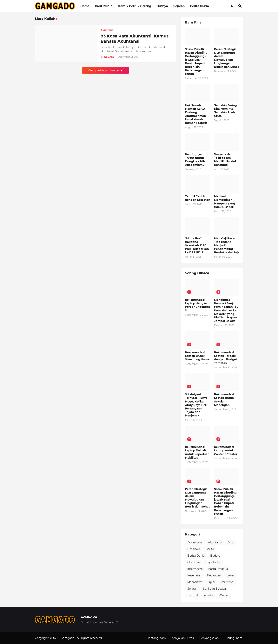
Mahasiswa (195, 582)
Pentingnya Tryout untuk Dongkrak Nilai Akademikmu (196, 160)
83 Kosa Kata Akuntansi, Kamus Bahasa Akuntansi (135, 39)
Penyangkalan (209, 638)
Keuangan (214, 575)
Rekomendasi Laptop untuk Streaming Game (197, 356)
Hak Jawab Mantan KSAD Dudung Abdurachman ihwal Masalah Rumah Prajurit (196, 114)
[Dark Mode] (232, 6)
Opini (211, 582)
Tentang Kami (157, 638)
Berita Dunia (199, 6)
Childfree (194, 562)
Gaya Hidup (213, 562)
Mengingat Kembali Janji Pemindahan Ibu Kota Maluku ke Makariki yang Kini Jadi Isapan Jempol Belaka (226, 310)
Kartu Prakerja (218, 569)
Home (85, 6)
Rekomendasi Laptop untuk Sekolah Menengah (224, 400)
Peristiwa (227, 582)
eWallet (224, 595)
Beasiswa (194, 549)
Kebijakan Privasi (183, 638)
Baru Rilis (102, 6)
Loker (230, 575)
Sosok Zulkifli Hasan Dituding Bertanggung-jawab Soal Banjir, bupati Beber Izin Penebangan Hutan (196, 61)
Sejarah (179, 6)
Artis (231, 542)
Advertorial (195, 542)
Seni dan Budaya (214, 589)
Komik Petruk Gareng (135, 6)
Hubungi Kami (233, 638)
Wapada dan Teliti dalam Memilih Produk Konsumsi (225, 160)
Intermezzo (195, 569)
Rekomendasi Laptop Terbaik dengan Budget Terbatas (226, 358)
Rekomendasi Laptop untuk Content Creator (226, 450)
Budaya (162, 6)
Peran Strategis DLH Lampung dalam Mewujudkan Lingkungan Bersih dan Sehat (226, 58)
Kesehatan (194, 575)
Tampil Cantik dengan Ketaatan (198, 198)
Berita (210, 549)
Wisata (208, 595)
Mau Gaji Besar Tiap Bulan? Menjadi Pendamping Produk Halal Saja (227, 246)
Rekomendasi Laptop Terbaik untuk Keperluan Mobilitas (197, 452)
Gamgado (68, 638)
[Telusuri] (240, 6)
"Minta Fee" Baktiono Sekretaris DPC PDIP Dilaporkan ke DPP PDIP (197, 246)
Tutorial (193, 595)
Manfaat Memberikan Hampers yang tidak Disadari (225, 202)
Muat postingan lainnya (104, 70)
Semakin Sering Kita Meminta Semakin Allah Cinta (225, 111)
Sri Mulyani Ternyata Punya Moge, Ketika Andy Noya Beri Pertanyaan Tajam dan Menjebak (196, 405)
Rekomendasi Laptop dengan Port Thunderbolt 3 (198, 305)
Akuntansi (215, 542)
